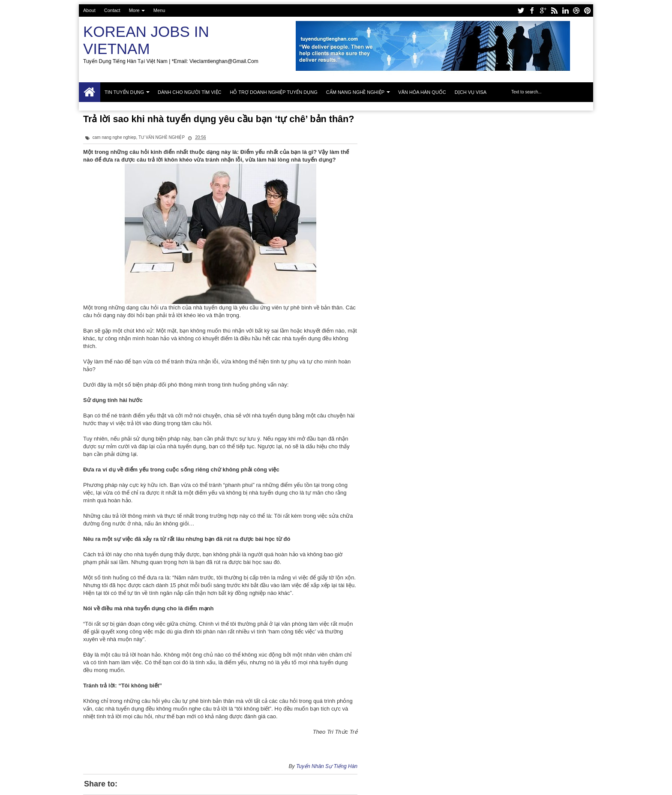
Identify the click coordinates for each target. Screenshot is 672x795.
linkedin (565, 10)
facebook (532, 10)
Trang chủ (90, 92)
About (89, 10)
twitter (521, 10)
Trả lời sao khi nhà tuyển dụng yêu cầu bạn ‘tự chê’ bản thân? (219, 119)
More (134, 10)
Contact (112, 10)
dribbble (576, 10)
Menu (159, 10)
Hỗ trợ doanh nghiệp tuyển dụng (274, 92)
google (543, 10)
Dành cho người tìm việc (189, 92)
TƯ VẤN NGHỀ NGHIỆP (162, 137)
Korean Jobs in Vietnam (146, 40)
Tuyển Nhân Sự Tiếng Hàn (327, 766)
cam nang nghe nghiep (114, 137)
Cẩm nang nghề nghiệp (355, 92)
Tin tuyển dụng (124, 92)
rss (554, 10)
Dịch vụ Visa (471, 92)
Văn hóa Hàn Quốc (422, 92)
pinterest (588, 10)
